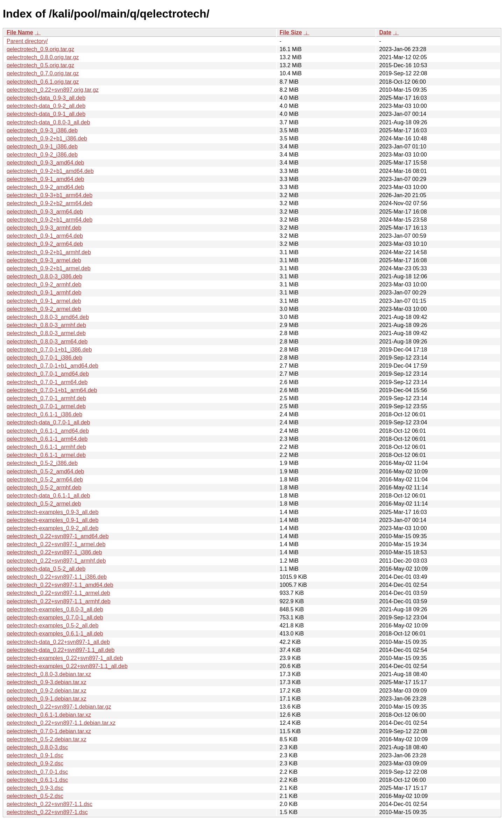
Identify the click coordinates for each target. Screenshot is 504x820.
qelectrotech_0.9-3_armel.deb (44, 260)
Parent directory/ (27, 41)
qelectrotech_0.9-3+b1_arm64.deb (50, 195)
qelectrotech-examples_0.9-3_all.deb (52, 512)
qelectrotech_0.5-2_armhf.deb (44, 488)
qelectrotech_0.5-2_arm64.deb (45, 480)
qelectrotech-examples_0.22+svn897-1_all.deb (65, 658)
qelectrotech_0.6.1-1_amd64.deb (48, 431)
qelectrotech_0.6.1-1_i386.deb (44, 414)
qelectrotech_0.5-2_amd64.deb (45, 471)
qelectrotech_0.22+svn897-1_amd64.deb (58, 536)
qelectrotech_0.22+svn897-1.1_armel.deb (58, 593)
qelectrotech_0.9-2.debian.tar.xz (47, 691)
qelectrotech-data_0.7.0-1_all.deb (48, 422)
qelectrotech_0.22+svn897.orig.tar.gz (53, 90)
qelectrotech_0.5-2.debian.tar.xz (47, 739)
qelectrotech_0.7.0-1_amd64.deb (48, 374)
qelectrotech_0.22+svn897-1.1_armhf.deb (59, 601)
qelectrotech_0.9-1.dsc (35, 755)
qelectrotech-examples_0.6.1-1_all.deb (55, 634)
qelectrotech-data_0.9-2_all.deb (46, 106)
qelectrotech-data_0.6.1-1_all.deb (48, 496)
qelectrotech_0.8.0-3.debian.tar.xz (49, 674)
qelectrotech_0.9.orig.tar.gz (40, 49)
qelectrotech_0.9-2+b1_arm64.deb (50, 220)
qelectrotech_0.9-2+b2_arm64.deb (50, 203)
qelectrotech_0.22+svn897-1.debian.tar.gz (59, 707)
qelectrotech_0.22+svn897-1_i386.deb (54, 552)
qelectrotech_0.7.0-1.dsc (37, 772)
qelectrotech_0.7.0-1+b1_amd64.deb (52, 366)
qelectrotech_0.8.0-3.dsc (37, 747)
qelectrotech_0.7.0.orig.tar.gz (43, 73)
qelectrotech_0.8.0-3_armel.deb (46, 333)
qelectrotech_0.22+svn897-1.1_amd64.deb (60, 585)
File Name (20, 32)
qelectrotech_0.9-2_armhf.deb (44, 284)
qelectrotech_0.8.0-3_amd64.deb (48, 317)
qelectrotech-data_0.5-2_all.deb (46, 569)
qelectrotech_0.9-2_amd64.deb (45, 187)
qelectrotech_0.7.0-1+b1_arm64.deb (52, 390)
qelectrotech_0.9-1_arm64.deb (45, 236)
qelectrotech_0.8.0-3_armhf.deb (46, 325)
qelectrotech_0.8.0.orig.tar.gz (43, 57)
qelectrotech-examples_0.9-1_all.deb (52, 520)
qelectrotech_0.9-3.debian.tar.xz (47, 682)
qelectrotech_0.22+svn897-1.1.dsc (50, 804)
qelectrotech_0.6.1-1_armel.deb (46, 455)
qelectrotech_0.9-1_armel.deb (44, 301)
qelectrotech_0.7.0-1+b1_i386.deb (49, 350)
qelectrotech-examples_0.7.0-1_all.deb (55, 617)
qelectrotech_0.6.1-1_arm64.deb (47, 439)
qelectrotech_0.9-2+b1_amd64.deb (50, 171)
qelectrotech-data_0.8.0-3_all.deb (48, 122)
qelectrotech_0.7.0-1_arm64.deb (47, 382)
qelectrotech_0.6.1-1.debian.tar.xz (49, 715)
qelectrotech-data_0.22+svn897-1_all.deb (58, 642)
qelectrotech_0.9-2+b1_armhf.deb (49, 252)
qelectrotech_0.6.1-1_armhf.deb (46, 447)
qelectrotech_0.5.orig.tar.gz (40, 65)
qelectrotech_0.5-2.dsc (35, 796)
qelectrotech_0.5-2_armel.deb (44, 504)
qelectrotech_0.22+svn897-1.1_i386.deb (57, 577)
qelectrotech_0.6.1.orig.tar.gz (43, 82)
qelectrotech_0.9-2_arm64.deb (45, 244)
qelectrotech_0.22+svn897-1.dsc (47, 812)
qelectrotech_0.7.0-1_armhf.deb (46, 398)
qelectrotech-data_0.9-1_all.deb (46, 114)
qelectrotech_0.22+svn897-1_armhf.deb (56, 561)
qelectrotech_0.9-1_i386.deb (42, 147)
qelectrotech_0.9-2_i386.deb (42, 155)
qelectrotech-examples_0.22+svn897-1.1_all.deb (67, 666)
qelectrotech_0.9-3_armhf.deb (44, 228)
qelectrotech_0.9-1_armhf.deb (44, 293)
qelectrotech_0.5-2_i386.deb (42, 463)
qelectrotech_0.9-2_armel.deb (44, 309)
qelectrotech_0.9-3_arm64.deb (45, 212)
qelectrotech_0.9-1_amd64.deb (45, 179)
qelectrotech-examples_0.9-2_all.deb (52, 528)
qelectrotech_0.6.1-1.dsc (37, 780)
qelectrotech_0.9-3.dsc (35, 788)
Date (385, 32)
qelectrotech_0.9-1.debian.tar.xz (47, 699)
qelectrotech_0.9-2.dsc (35, 763)
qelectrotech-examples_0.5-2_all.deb (52, 626)
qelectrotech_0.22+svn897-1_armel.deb (56, 544)
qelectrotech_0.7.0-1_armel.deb (46, 406)
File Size (291, 32)
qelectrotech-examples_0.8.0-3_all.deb (55, 609)
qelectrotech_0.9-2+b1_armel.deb (49, 268)
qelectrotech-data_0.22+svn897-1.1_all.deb (61, 650)
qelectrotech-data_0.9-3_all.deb (46, 98)
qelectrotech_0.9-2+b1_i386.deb (47, 138)
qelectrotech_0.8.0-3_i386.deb (44, 276)
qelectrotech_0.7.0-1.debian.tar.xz (49, 731)
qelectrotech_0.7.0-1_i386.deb (44, 358)
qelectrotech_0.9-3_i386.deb (42, 130)
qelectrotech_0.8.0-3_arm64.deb (47, 342)
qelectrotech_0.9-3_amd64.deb (45, 163)
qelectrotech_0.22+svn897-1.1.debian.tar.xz (61, 723)
